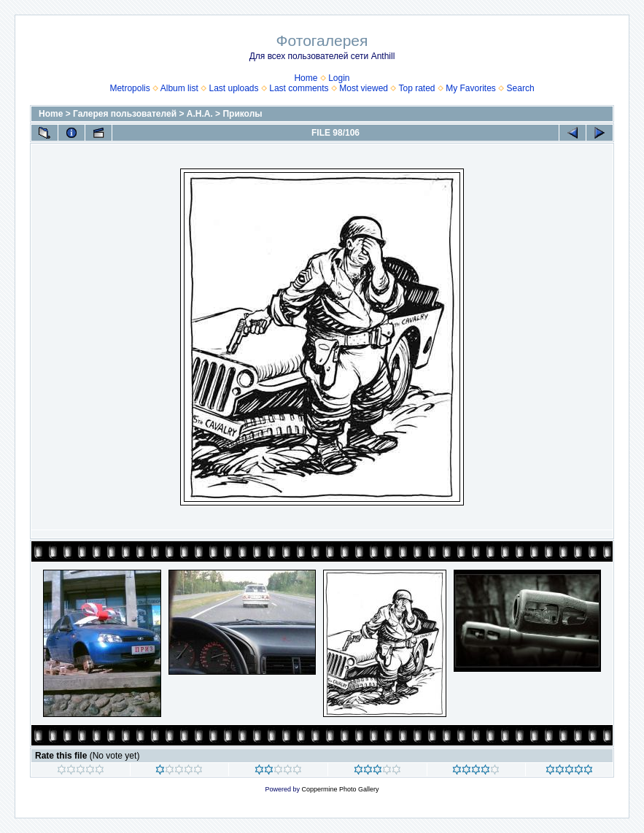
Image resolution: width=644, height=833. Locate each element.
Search (521, 88)
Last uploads (233, 88)
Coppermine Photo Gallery (340, 789)
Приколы (242, 114)
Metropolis (129, 88)
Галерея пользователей (125, 114)
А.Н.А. (200, 114)
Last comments (299, 88)
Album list (179, 88)
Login (339, 78)
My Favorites (471, 88)
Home (306, 78)
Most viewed (364, 88)
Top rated (416, 88)
